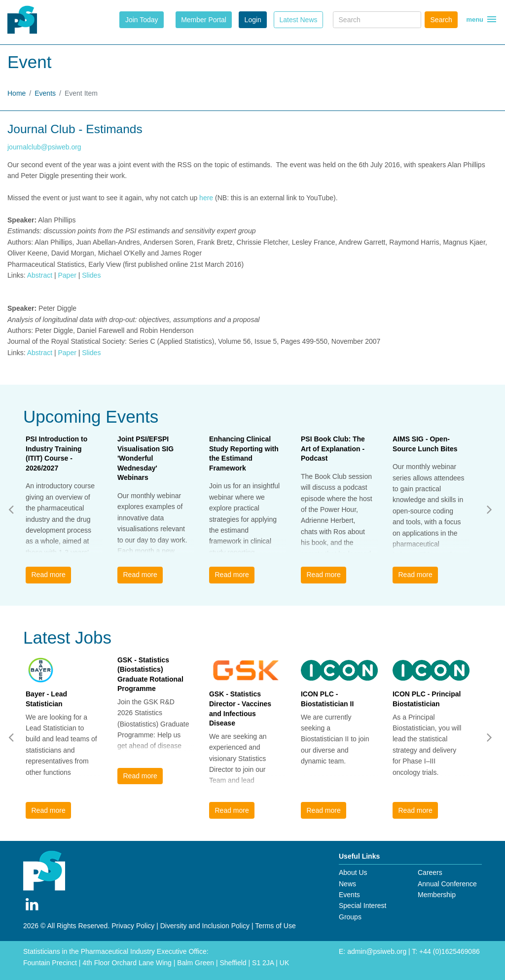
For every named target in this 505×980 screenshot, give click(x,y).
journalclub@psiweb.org (44, 147)
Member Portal (204, 20)
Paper (67, 275)
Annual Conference (447, 884)
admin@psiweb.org (377, 951)
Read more (48, 575)
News (347, 884)
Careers (430, 872)
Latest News (298, 20)
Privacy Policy (133, 926)
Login (253, 20)
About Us (353, 872)
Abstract (40, 275)
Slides (91, 275)
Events (45, 93)
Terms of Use (275, 926)
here (207, 198)
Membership (437, 895)
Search (441, 20)
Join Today (142, 20)
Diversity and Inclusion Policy (205, 926)
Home (17, 93)
